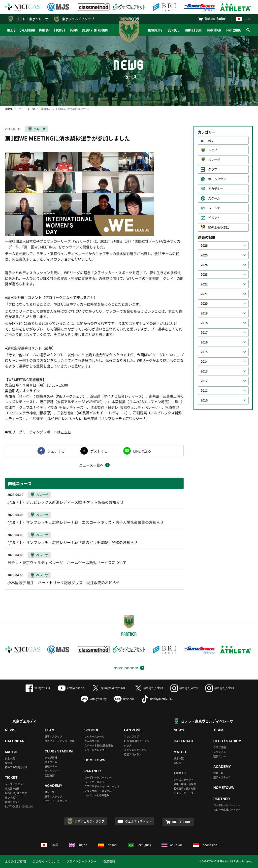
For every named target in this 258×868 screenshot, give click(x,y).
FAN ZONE (234, 30)
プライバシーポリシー (81, 862)
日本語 (50, 845)
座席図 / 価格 (12, 789)
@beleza (124, 699)
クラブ (213, 169)
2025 (204, 255)
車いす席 (10, 797)
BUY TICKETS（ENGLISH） (20, 806)
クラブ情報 (51, 758)
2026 (204, 246)
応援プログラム (133, 754)
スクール (214, 198)
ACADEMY (155, 30)
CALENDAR (27, 30)
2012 (204, 381)
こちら (66, 432)
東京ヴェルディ (25, 721)
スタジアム (51, 762)
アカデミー (216, 189)
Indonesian (205, 845)
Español (108, 845)
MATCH (45, 30)
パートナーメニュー (96, 782)
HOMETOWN (193, 30)
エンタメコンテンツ (135, 750)
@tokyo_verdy (184, 688)
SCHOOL (174, 30)
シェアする (56, 451)
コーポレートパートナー (98, 777)
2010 (204, 400)
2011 (204, 391)
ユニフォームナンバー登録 (60, 741)
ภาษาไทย (172, 845)
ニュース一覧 (27, 109)
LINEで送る (142, 451)
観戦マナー (51, 766)
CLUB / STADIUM (95, 30)
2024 (204, 265)
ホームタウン (217, 179)
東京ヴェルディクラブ (78, 19)
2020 (204, 304)
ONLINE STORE (216, 19)
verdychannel (71, 688)
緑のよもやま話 (219, 227)
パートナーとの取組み (97, 795)
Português (140, 845)
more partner (126, 668)
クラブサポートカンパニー (99, 791)
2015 (204, 352)
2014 (204, 362)
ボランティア (52, 771)
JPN (243, 19)
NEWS (11, 30)
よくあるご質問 (15, 862)
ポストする (99, 451)
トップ (213, 150)
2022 (204, 284)
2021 (204, 294)
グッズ (128, 745)
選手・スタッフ (53, 736)
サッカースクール (94, 736)
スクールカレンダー (96, 750)
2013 (204, 371)
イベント (214, 218)
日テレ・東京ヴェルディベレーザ (207, 721)
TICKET (60, 30)
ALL (211, 140)
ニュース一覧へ (91, 465)
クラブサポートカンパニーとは (102, 786)
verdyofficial (38, 688)
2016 (204, 342)
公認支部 (50, 775)
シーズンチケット (15, 784)
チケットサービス (184, 793)
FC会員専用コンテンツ (137, 741)
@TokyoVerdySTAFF (110, 688)
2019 (204, 313)
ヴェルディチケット (138, 821)
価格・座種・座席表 (185, 784)
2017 (204, 333)
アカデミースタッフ (56, 801)
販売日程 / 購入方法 (16, 793)
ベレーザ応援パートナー (227, 810)
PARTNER (214, 30)
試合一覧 (10, 758)
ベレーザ (40, 129)
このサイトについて (46, 862)
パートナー (216, 208)
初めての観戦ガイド (16, 767)
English (78, 845)
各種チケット (12, 802)
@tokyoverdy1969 (157, 699)
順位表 (9, 763)
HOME (9, 109)
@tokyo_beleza (149, 688)
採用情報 (109, 862)
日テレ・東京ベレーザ (32, 19)
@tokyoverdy (94, 699)
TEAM (74, 30)
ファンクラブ (131, 736)
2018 (204, 323)
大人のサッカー (93, 741)
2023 (204, 275)
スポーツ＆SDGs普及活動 (99, 745)
